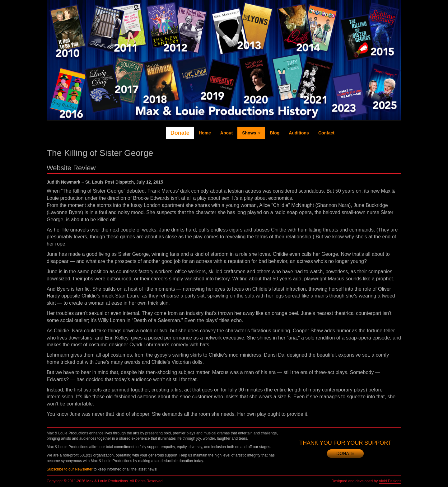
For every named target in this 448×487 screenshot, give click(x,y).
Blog (275, 133)
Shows (251, 133)
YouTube (373, 133)
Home (205, 133)
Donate (180, 133)
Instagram (385, 133)
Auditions (299, 133)
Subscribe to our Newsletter (70, 469)
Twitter (360, 133)
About (226, 133)
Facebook (348, 133)
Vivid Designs (390, 481)
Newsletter (397, 133)
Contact (326, 133)
